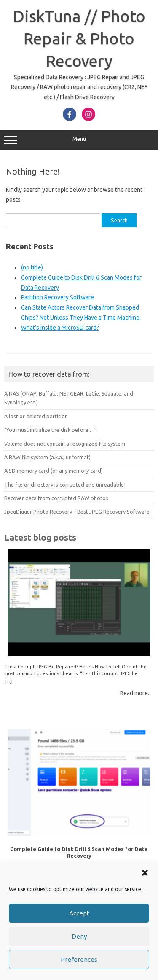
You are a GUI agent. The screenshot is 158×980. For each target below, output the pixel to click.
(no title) (32, 267)
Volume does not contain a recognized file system (65, 444)
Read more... (136, 693)
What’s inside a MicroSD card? (60, 328)
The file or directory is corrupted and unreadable (64, 485)
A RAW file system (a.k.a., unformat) (47, 457)
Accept (79, 913)
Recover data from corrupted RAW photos (56, 498)
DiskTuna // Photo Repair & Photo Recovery (79, 38)
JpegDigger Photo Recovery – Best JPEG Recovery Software (77, 512)
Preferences (79, 960)
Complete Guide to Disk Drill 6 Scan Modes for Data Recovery (79, 852)
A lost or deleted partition (36, 416)
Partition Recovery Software (58, 297)
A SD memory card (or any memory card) (54, 471)
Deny (79, 936)
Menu (79, 140)
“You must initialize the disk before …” (51, 430)
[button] (145, 873)
